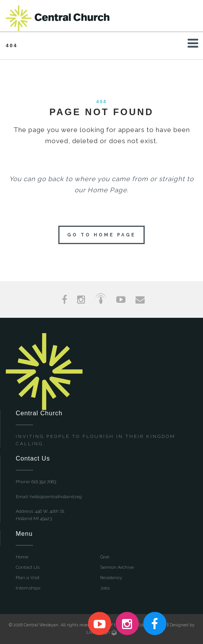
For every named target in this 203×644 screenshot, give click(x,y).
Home (22, 557)
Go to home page (101, 235)
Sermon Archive (117, 567)
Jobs (105, 588)
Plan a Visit (28, 578)
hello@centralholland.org (56, 497)
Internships (28, 588)
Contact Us (28, 567)
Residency (111, 578)
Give (105, 557)
